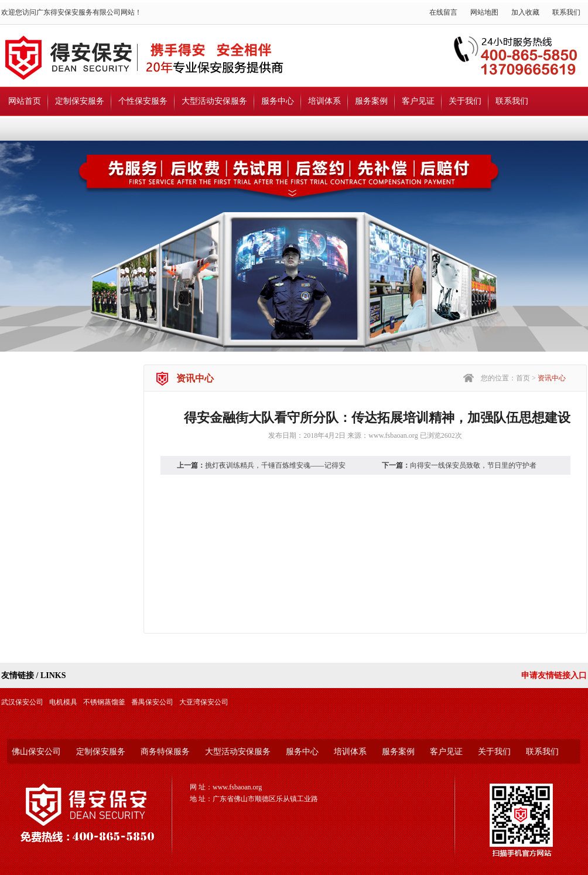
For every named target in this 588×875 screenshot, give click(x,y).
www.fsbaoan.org (393, 435)
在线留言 (443, 12)
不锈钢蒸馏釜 (104, 702)
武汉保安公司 (22, 702)
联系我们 (566, 12)
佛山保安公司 (36, 752)
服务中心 (278, 101)
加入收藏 (525, 12)
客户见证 (418, 101)
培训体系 (324, 101)
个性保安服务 (143, 101)
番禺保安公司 (152, 702)
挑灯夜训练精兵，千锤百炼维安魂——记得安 (275, 465)
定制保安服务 (80, 101)
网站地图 (484, 12)
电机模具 (63, 702)
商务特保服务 (165, 752)
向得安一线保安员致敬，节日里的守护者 (473, 465)
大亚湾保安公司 (204, 702)
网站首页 (25, 101)
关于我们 (465, 101)
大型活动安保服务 (214, 101)
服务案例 (371, 101)
